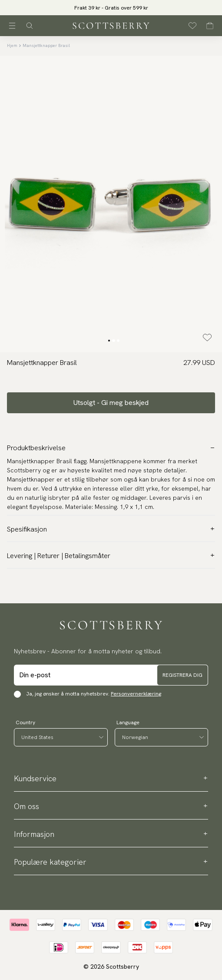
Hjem (12, 45)
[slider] (111, 8)
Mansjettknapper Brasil (46, 45)
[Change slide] (109, 341)
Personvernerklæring (136, 694)
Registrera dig (182, 675)
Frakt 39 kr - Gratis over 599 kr (111, 8)
